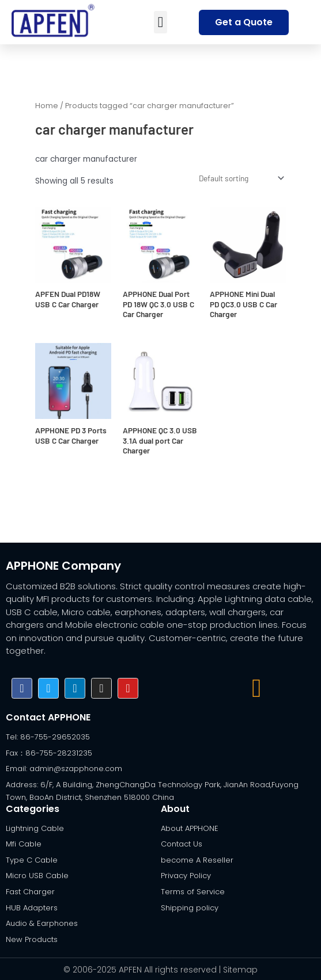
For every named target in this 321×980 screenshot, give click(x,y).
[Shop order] (240, 178)
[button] (160, 22)
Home (47, 106)
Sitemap (240, 968)
